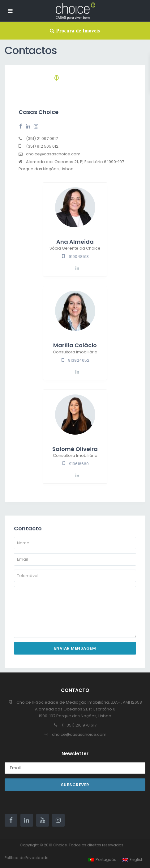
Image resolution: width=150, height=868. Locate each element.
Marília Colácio (75, 345)
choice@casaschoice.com (79, 734)
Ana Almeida (75, 242)
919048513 (79, 257)
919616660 (79, 464)
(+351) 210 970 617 (79, 725)
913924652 (79, 360)
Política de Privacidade (26, 858)
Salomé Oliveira (75, 449)
